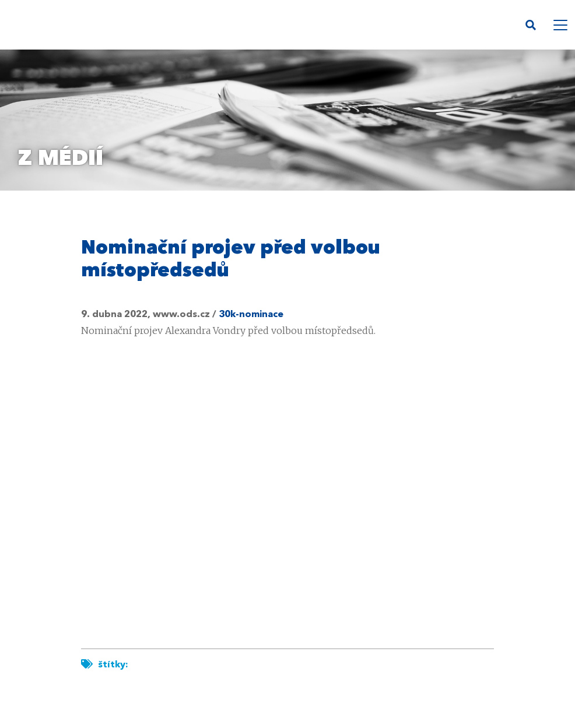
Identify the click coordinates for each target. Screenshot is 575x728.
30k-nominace (251, 315)
